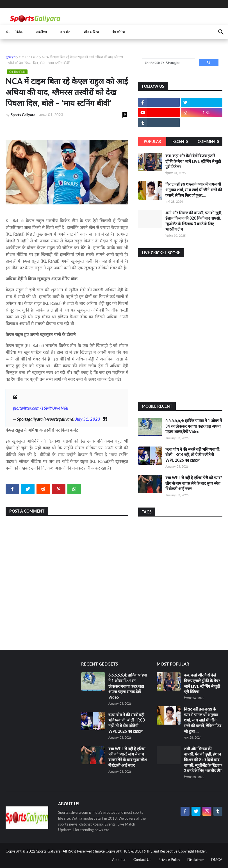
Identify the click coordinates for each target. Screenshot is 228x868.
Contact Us (142, 860)
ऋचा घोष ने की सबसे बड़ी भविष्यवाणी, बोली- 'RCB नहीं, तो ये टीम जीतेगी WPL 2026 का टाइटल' (193, 455)
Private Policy (169, 860)
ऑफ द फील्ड (91, 32)
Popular (152, 141)
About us (119, 860)
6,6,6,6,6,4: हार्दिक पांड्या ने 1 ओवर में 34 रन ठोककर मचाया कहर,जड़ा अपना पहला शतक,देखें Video (194, 426)
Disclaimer (196, 860)
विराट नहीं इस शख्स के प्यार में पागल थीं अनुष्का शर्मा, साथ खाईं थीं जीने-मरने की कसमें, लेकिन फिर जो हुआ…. (194, 190)
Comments (208, 141)
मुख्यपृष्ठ (11, 57)
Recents (180, 141)
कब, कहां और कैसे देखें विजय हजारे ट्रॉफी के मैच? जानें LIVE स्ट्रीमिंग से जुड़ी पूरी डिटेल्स (193, 161)
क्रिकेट (19, 32)
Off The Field (29, 57)
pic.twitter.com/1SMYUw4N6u (41, 408)
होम (8, 32)
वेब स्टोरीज (118, 32)
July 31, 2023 (88, 419)
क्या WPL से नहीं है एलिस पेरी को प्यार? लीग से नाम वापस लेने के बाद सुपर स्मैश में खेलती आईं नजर (194, 483)
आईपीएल (41, 32)
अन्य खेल (65, 32)
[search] (168, 63)
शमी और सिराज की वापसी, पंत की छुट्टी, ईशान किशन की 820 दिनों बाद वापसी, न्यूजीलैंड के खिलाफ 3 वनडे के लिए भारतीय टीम (203, 760)
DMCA (217, 860)
